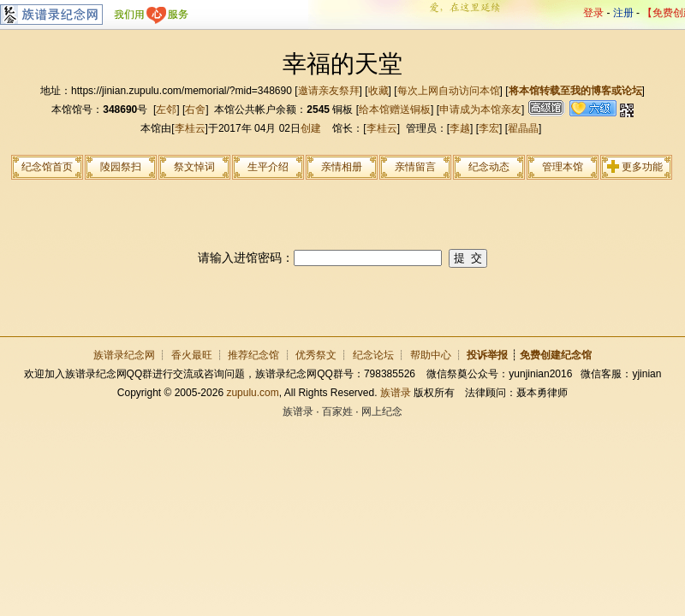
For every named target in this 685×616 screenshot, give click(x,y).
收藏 (378, 91)
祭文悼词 (194, 167)
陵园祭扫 (121, 167)
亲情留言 (415, 167)
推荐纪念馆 (253, 355)
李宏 (489, 128)
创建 (311, 128)
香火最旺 (192, 355)
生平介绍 (268, 167)
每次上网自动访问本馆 (449, 91)
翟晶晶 (523, 128)
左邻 (166, 110)
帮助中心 (431, 355)
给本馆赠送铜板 (395, 110)
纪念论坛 (373, 355)
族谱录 (396, 393)
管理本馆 (563, 167)
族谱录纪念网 (124, 355)
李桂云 (190, 128)
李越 (460, 128)
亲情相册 (342, 167)
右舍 (195, 110)
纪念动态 (489, 167)
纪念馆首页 (47, 167)
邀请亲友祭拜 (329, 91)
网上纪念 (382, 412)
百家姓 (337, 412)
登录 (593, 13)
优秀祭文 (316, 355)
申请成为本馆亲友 (480, 110)
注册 (623, 13)
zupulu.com (252, 393)
